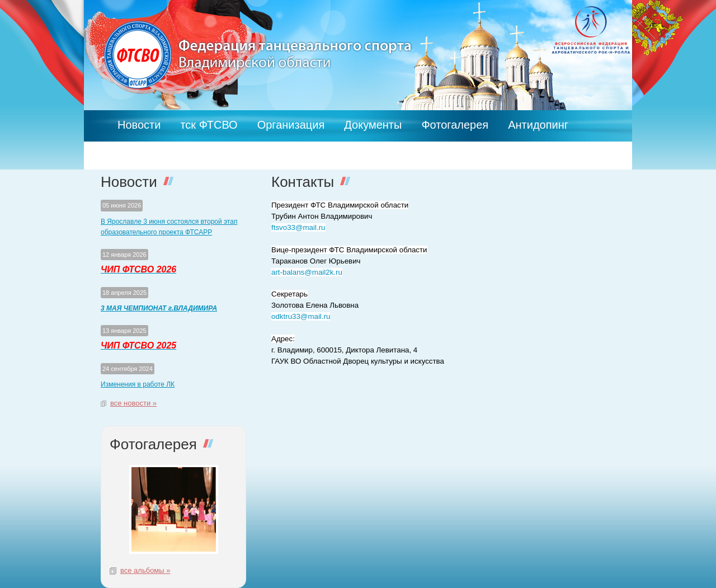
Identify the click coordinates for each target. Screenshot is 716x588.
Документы (373, 125)
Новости (139, 125)
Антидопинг (538, 125)
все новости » (133, 403)
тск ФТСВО (209, 125)
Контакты (142, 146)
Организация (291, 125)
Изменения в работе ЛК (138, 384)
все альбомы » (145, 570)
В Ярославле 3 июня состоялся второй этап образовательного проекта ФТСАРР (169, 227)
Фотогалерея (455, 125)
